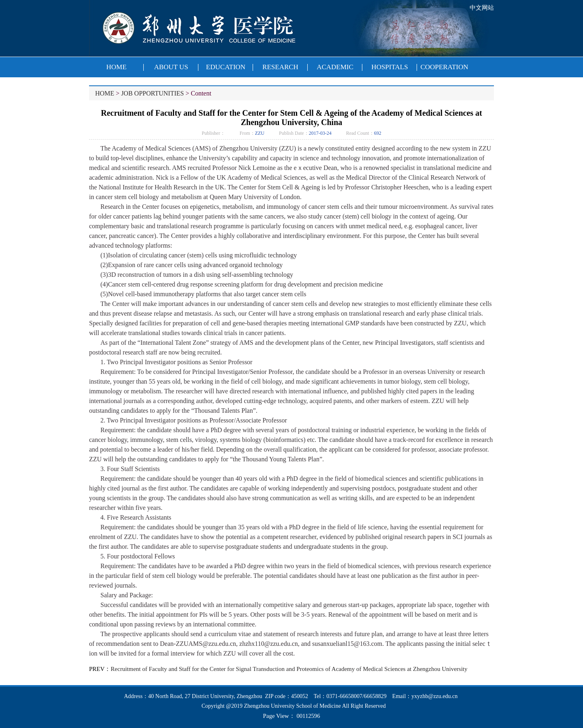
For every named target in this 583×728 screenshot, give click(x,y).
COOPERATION (444, 67)
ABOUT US (171, 67)
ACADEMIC (335, 67)
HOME (116, 67)
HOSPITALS (389, 67)
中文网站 (482, 8)
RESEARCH (280, 67)
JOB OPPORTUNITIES (152, 93)
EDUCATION (226, 67)
